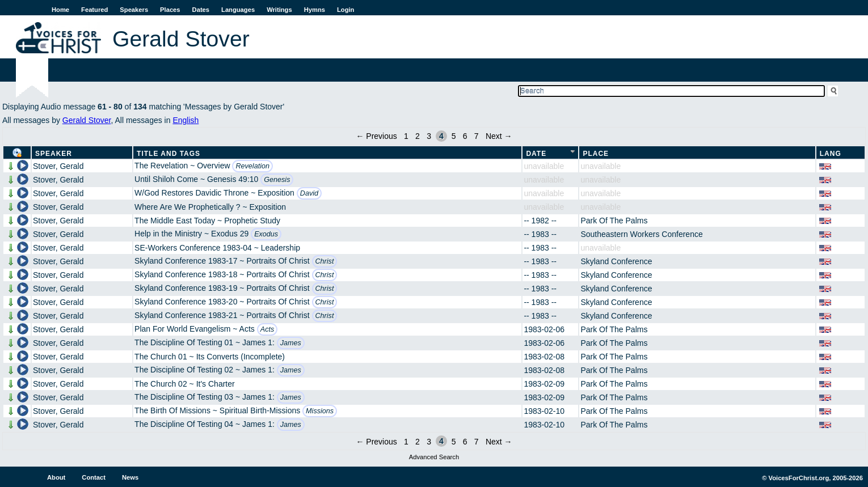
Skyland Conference (616, 261)
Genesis (277, 180)
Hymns (315, 10)
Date (536, 154)
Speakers (134, 10)
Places (170, 10)
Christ (325, 261)
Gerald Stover (87, 120)
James (291, 343)
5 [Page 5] (454, 136)
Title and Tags (168, 154)
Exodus (266, 234)
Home (60, 10)
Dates (201, 10)
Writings (279, 10)
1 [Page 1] (406, 136)
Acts (267, 329)
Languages (238, 10)
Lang (831, 154)
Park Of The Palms (614, 221)
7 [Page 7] (477, 136)
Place (596, 154)
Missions (320, 411)
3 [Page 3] (429, 136)
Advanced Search (434, 457)
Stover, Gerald (58, 166)
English (186, 120)
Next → (499, 136)
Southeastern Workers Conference (641, 234)
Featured (94, 10)
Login (345, 10)
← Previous (376, 136)
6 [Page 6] (465, 136)
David (309, 193)
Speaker (54, 154)
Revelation (252, 166)
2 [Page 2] (418, 136)
